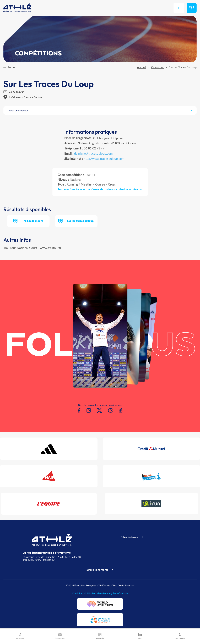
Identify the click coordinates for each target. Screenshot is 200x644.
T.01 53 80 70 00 (32, 560)
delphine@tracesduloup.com (93, 153)
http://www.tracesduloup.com (104, 159)
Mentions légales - (108, 593)
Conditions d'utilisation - (85, 593)
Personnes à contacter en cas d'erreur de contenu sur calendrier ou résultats (100, 189)
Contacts (123, 593)
